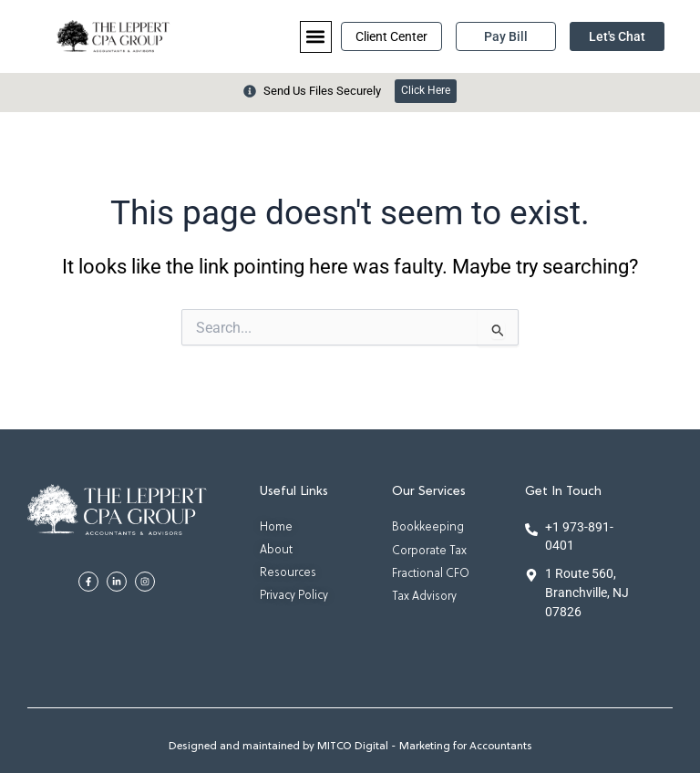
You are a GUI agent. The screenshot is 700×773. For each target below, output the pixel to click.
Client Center (391, 36)
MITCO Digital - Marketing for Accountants (425, 747)
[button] (316, 37)
